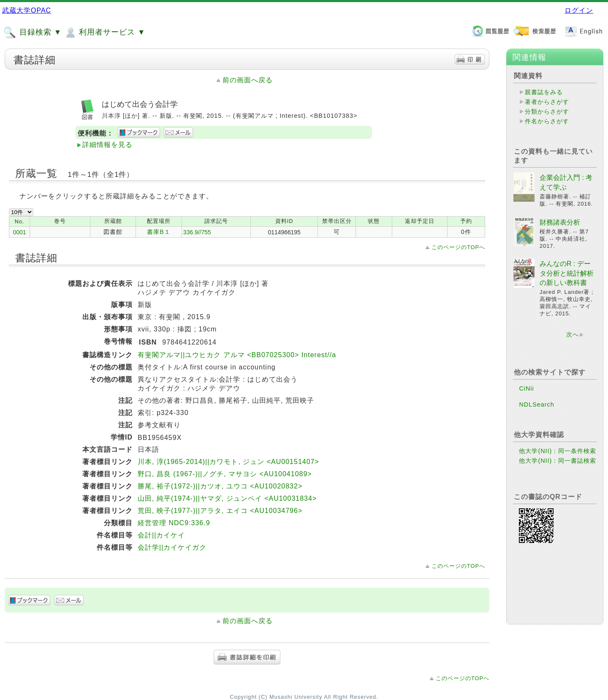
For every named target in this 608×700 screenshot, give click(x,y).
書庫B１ (159, 232)
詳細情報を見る (107, 145)
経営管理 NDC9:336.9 (174, 523)
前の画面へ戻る (248, 80)
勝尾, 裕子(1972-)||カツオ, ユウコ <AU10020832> (220, 486)
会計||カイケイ (161, 535)
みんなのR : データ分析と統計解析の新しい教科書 (567, 273)
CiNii (526, 388)
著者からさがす (547, 102)
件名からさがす (547, 121)
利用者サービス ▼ (104, 33)
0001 (20, 232)
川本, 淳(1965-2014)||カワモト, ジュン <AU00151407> (228, 462)
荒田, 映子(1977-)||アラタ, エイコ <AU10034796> (220, 511)
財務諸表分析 (560, 222)
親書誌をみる (544, 92)
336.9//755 (197, 232)
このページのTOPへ (458, 247)
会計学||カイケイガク (172, 547)
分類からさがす (547, 111)
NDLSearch (536, 404)
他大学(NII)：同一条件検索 (558, 451)
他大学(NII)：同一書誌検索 (558, 461)
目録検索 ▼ (33, 33)
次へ (573, 334)
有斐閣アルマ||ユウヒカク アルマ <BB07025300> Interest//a (237, 355)
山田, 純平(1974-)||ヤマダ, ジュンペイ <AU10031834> (227, 498)
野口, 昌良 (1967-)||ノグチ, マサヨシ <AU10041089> (225, 474)
